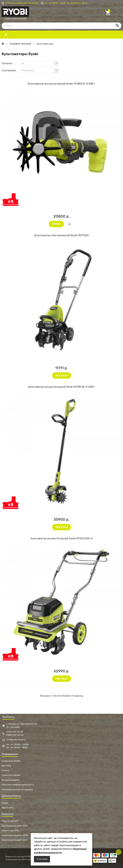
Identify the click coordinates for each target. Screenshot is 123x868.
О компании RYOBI (11, 761)
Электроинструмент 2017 (15, 840)
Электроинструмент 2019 (15, 826)
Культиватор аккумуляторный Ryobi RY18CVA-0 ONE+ (61, 387)
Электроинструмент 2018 (15, 835)
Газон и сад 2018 (10, 830)
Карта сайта (8, 808)
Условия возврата (11, 780)
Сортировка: (9, 70)
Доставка (6, 766)
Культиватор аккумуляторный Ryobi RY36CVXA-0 (61, 538)
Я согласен (42, 859)
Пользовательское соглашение (17, 789)
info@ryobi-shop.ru (14, 740)
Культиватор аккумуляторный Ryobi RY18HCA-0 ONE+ (61, 84)
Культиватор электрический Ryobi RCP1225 (61, 235)
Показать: (7, 63)
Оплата (5, 770)
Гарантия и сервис (11, 775)
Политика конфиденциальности (18, 785)
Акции (5, 803)
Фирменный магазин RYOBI (15, 13)
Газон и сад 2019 (10, 821)
